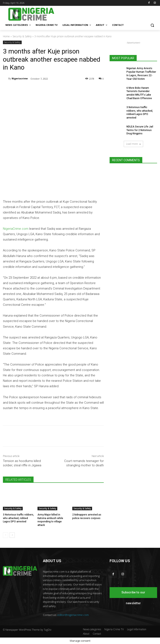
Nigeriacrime (20, 78)
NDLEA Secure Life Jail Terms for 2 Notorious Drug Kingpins (140, 130)
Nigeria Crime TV (114, 629)
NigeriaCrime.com (16, 229)
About (86, 634)
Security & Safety (22, 36)
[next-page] (12, 535)
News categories (92, 629)
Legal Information (137, 629)
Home (6, 36)
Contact (97, 634)
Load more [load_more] (133, 144)
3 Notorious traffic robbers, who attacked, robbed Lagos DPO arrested (18, 518)
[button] (152, 25)
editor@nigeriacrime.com (73, 615)
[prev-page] (6, 535)
